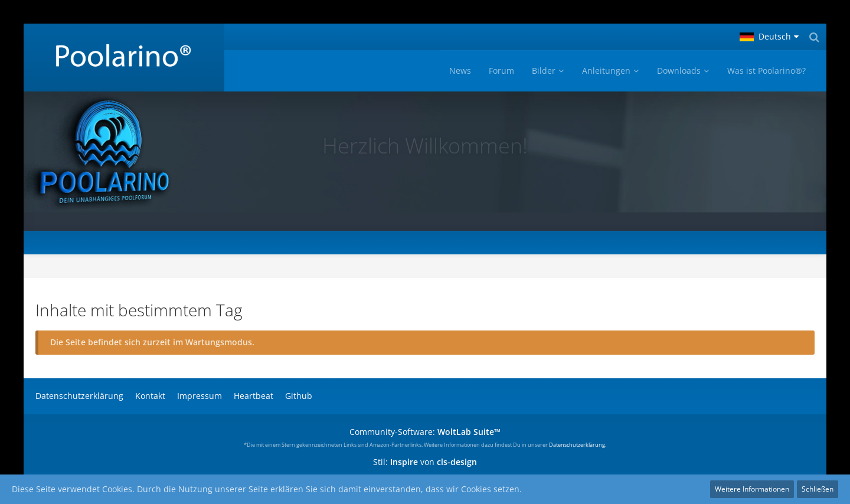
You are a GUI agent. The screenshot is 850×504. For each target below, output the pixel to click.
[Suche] (814, 37)
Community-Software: (425, 432)
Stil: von (425, 462)
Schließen (818, 489)
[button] (769, 37)
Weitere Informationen (752, 489)
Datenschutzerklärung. (578, 445)
